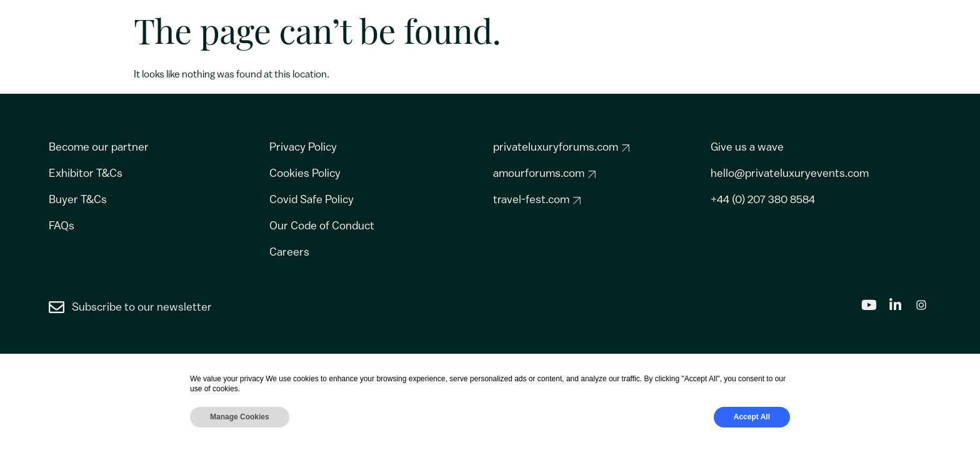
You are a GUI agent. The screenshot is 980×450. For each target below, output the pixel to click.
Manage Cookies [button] (240, 417)
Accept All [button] (752, 417)
